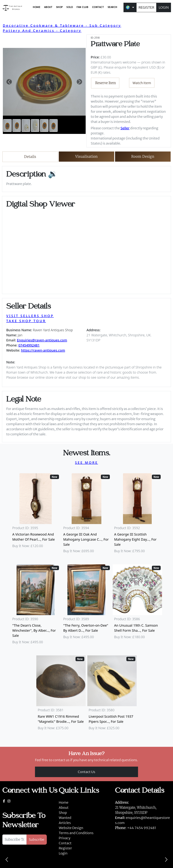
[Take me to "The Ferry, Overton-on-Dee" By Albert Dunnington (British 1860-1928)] (86, 606)
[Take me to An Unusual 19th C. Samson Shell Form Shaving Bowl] (137, 606)
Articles (65, 823)
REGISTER (146, 7)
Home (64, 802)
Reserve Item (106, 83)
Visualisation (87, 156)
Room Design (143, 156)
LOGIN (164, 7)
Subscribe (37, 839)
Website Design (71, 828)
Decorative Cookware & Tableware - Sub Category (62, 25)
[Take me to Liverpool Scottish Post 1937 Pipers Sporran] (112, 694)
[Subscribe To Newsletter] (14, 840)
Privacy (65, 838)
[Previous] (7, 860)
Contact (65, 843)
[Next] (166, 860)
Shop (63, 813)
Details (30, 157)
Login (63, 853)
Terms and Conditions (76, 833)
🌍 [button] (128, 7)
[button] (9, 82)
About (64, 807)
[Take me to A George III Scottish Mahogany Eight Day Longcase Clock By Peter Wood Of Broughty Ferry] (137, 515)
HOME (36, 7)
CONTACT (98, 7)
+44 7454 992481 (141, 828)
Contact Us (87, 772)
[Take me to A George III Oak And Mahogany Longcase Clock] (86, 515)
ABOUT (48, 7)
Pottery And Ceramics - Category (42, 31)
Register (65, 848)
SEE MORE (86, 463)
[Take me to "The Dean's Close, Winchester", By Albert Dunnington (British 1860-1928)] (36, 606)
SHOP (59, 7)
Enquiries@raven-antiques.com (42, 340)
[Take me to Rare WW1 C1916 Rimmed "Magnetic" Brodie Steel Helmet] (61, 694)
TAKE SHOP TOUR (26, 321)
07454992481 (29, 345)
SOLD (70, 7)
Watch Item (142, 83)
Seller (125, 128)
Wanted (65, 818)
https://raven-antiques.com (43, 350)
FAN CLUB (82, 7)
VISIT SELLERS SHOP (30, 316)
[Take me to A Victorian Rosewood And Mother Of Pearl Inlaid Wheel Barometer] (36, 515)
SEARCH (112, 7)
